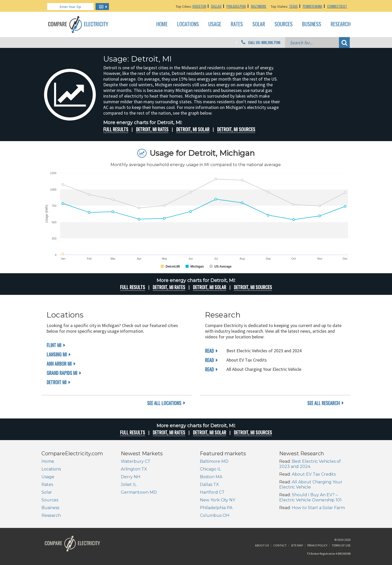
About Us (262, 545)
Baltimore (259, 6)
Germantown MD (139, 492)
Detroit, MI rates (152, 129)
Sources (284, 24)
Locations (188, 24)
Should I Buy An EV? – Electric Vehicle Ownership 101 (310, 497)
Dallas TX (209, 485)
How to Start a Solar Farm (318, 508)
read (209, 351)
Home (162, 24)
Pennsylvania (312, 6)
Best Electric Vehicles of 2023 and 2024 (310, 464)
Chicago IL (210, 469)
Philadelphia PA (216, 508)
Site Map (297, 545)
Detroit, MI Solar (193, 129)
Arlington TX (134, 469)
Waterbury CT (136, 461)
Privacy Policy (317, 545)
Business (312, 24)
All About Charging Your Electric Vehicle (311, 485)
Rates (237, 24)
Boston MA (211, 477)
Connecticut (337, 6)
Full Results (116, 129)
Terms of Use (341, 545)
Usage (215, 24)
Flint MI (54, 345)
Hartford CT (212, 492)
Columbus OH (215, 515)
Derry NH (131, 477)
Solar (259, 24)
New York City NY (218, 500)
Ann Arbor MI (59, 364)
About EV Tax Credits (314, 474)
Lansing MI (57, 354)
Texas (293, 6)
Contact (280, 545)
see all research (323, 403)
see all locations (164, 403)
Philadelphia (236, 6)
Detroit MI (57, 382)
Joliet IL (129, 485)
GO (101, 7)
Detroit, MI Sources (236, 129)
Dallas (216, 6)
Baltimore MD (214, 461)
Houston (199, 6)
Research (341, 24)
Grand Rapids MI (62, 373)
